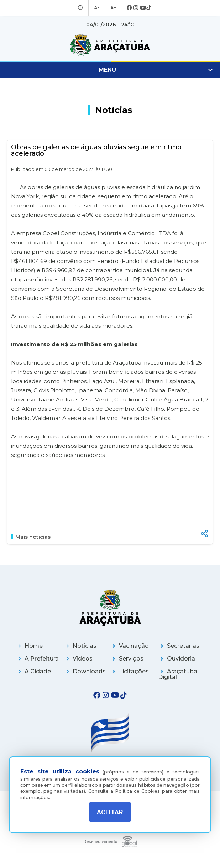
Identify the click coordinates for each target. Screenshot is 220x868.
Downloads (85, 671)
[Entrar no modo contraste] (81, 8)
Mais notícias (31, 537)
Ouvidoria (177, 659)
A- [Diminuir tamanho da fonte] (97, 8)
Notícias (80, 646)
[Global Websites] (110, 839)
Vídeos (78, 659)
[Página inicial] (110, 608)
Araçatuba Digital (178, 674)
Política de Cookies (138, 788)
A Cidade (33, 671)
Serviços (127, 659)
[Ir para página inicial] (110, 45)
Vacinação (129, 646)
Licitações (129, 671)
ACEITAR (110, 812)
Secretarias (179, 646)
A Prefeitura (37, 659)
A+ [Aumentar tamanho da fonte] (113, 8)
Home (29, 646)
